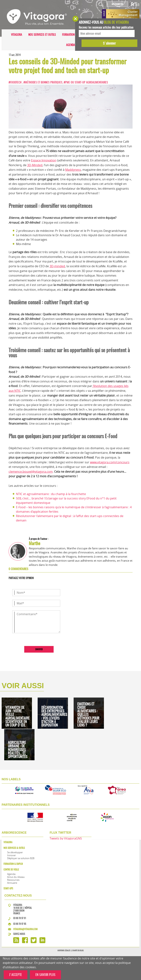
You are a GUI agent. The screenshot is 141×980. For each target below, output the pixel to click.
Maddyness (73, 170)
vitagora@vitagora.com (25, 929)
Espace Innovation (44, 160)
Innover (11, 855)
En (137, 4)
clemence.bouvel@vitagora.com (31, 472)
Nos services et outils (42, 35)
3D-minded (57, 266)
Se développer (15, 852)
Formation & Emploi (74, 35)
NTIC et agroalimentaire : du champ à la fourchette (51, 494)
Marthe (35, 543)
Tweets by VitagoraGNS (66, 838)
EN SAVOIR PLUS (45, 975)
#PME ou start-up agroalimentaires (86, 82)
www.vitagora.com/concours (110, 462)
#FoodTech (15, 82)
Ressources (13, 880)
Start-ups (8, 888)
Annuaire (12, 883)
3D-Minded (35, 165)
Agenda (70, 45)
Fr (133, 4)
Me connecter (117, 4)
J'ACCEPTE (16, 975)
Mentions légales (64, 950)
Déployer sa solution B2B (21, 858)
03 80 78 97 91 (20, 918)
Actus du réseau (16, 877)
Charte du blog (78, 950)
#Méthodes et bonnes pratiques (43, 82)
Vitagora (17, 35)
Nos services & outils (14, 848)
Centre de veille (11, 869)
